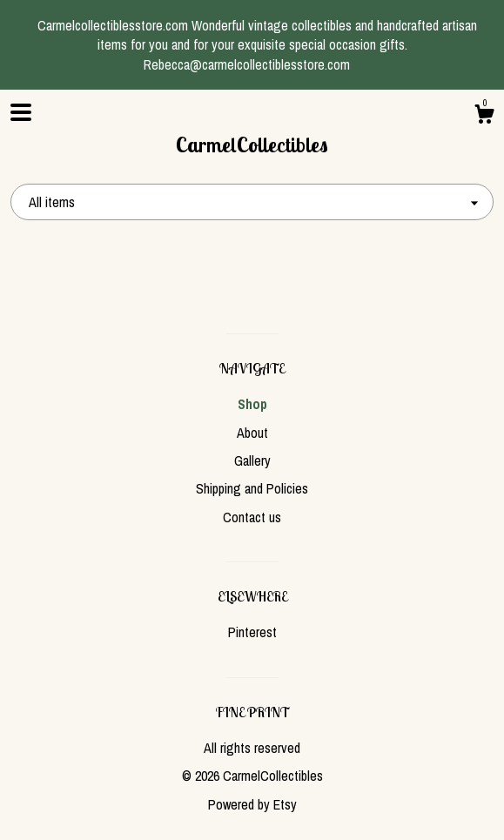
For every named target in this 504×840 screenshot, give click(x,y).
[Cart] (484, 117)
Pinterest (252, 632)
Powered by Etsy (252, 804)
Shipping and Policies (252, 488)
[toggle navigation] (21, 112)
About (252, 433)
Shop (252, 404)
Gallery (252, 460)
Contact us (252, 517)
